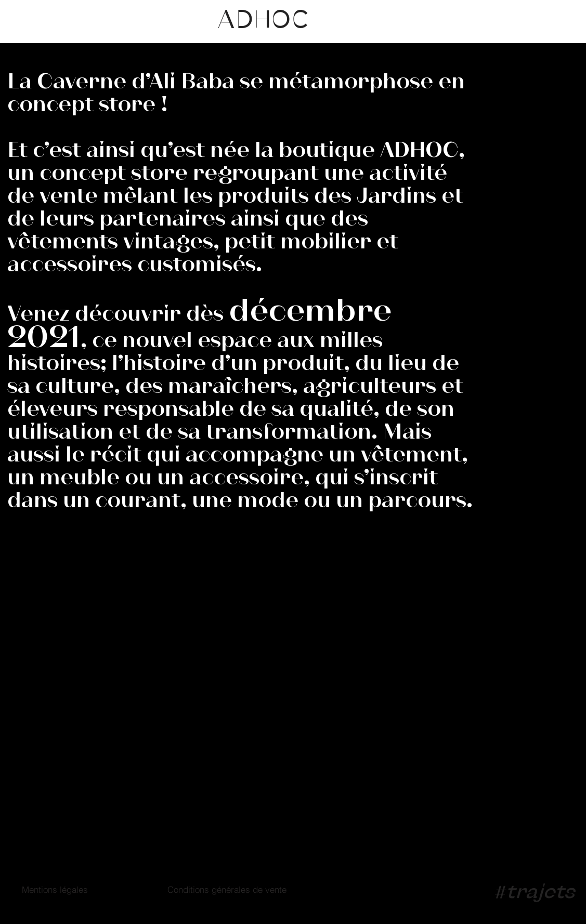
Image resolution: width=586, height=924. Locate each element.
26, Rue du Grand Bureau (78, 672)
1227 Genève (47, 689)
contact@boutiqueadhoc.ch (305, 704)
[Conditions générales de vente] (227, 889)
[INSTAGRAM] (200, 569)
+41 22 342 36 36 (277, 670)
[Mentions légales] (55, 889)
